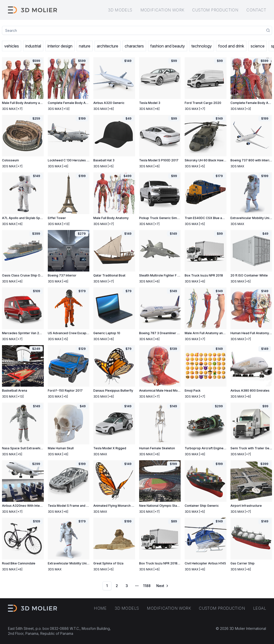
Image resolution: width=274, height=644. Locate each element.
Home (100, 608)
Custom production (215, 10)
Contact (256, 10)
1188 (147, 586)
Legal (260, 608)
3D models (120, 10)
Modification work (162, 10)
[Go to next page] (162, 586)
